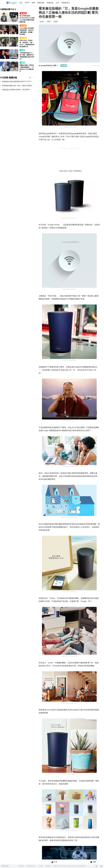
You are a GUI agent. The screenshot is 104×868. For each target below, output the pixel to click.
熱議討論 (50, 3)
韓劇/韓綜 (41, 3)
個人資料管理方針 (31, 866)
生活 (57, 3)
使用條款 (21, 866)
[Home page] (12, 3)
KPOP (27, 3)
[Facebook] (96, 866)
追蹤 (64, 66)
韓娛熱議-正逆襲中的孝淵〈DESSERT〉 (17, 90)
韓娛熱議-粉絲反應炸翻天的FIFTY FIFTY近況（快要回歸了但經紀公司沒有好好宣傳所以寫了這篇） (18, 82)
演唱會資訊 (66, 3)
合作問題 (41, 866)
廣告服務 (48, 866)
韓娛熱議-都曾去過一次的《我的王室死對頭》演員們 (18, 86)
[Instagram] (101, 866)
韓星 (33, 3)
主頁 (21, 3)
